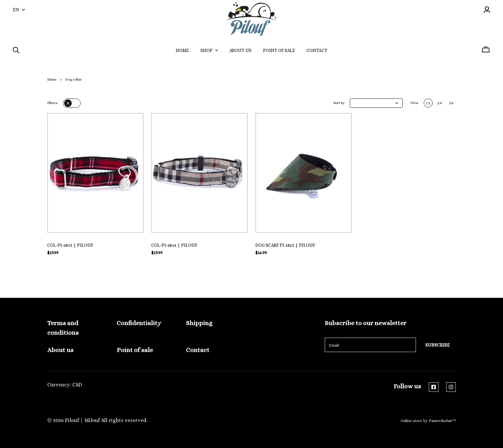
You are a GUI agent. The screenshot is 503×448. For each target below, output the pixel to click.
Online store (411, 421)
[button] (376, 103)
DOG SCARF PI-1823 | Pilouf (285, 245)
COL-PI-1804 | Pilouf (174, 245)
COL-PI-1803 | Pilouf (70, 245)
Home (52, 79)
